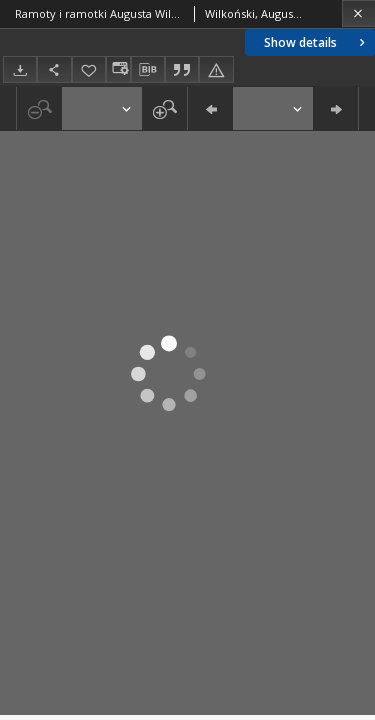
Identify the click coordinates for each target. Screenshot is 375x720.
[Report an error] (216, 69)
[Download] (20, 69)
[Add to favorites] (89, 69)
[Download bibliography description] (148, 70)
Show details (316, 42)
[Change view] (118, 69)
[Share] (54, 69)
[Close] (358, 13)
